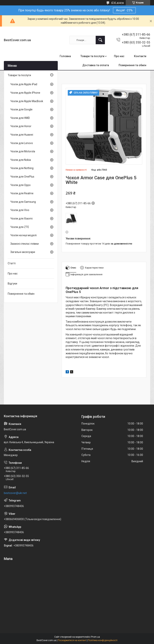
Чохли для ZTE (20, 227)
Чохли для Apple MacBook (27, 101)
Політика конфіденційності (103, 640)
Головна (65, 56)
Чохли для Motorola (23, 151)
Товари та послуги (92, 56)
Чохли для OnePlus (22, 177)
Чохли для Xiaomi (21, 219)
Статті (12, 263)
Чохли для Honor (21, 126)
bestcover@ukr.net (15, 493)
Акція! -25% (124, 10)
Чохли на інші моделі (23, 235)
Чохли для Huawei (22, 135)
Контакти (140, 56)
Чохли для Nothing (22, 168)
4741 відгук (117, 3)
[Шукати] (100, 40)
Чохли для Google (21, 109)
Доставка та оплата (96, 65)
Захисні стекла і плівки (25, 244)
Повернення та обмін (132, 65)
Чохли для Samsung (23, 202)
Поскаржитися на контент (72, 640)
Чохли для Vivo (20, 210)
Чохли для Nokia (21, 160)
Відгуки (12, 284)
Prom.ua (95, 637)
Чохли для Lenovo (22, 143)
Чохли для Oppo (21, 185)
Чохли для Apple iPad (24, 84)
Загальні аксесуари (23, 252)
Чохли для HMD (20, 118)
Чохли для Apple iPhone (25, 93)
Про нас (119, 56)
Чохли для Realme (22, 193)
